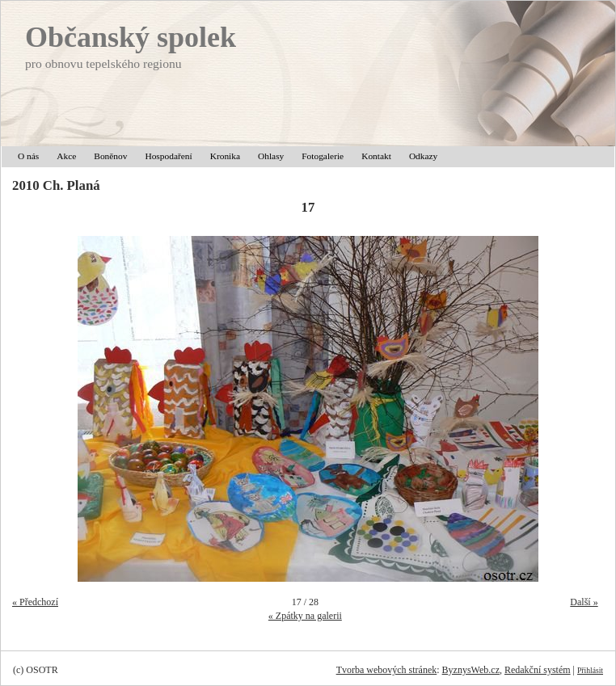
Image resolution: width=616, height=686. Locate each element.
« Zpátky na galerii (305, 616)
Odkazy (423, 156)
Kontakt (376, 156)
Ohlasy (271, 156)
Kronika (225, 156)
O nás (28, 156)
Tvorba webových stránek (387, 670)
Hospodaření (168, 156)
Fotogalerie (323, 156)
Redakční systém (538, 670)
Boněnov (110, 156)
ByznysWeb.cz (471, 670)
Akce (66, 156)
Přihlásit (590, 670)
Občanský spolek (131, 37)
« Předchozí (35, 602)
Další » (584, 602)
